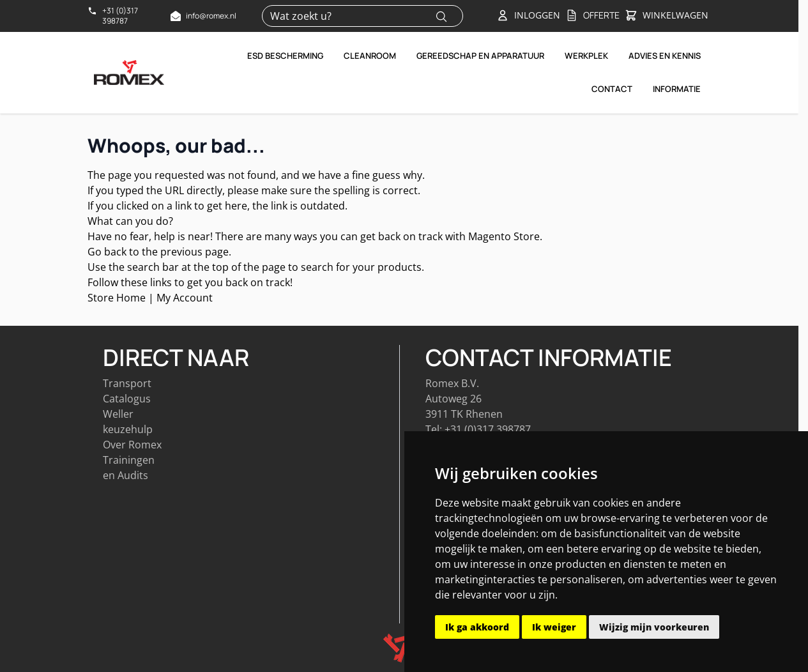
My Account (185, 298)
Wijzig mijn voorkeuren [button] (654, 627)
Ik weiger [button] (554, 627)
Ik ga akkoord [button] (477, 627)
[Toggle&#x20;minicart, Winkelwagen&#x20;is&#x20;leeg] (667, 16)
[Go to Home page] (129, 72)
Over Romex (132, 445)
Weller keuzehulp (128, 422)
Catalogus (127, 399)
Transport (127, 383)
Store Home (117, 298)
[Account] (528, 15)
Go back (107, 252)
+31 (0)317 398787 (488, 429)
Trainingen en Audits (129, 468)
